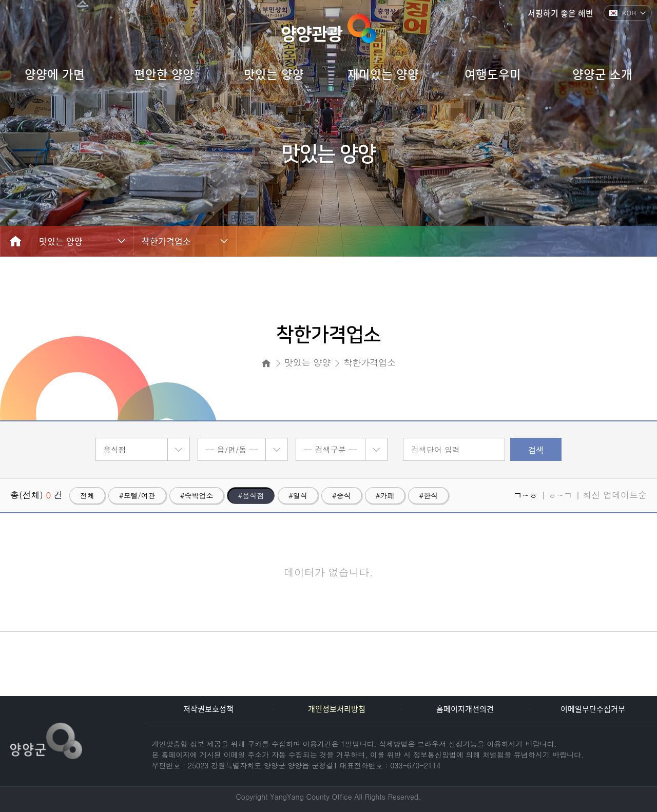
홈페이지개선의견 (465, 709)
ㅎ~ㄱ (560, 495)
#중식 (342, 495)
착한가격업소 (166, 241)
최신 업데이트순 (615, 495)
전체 (87, 495)
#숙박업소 (197, 495)
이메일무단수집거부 (593, 709)
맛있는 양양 (61, 241)
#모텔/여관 (137, 495)
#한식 (428, 495)
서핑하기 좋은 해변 (561, 13)
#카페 (385, 495)
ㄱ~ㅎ (525, 495)
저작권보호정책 (208, 709)
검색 (536, 450)
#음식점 (251, 495)
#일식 (298, 495)
